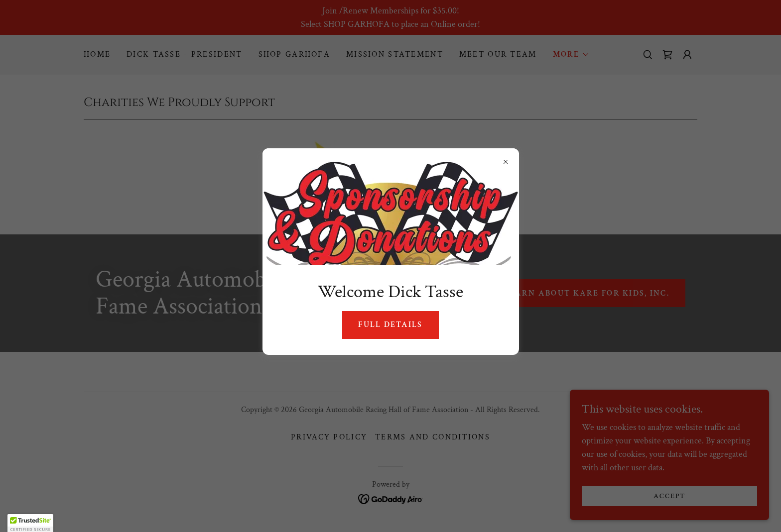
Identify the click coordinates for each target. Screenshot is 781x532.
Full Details (390, 325)
